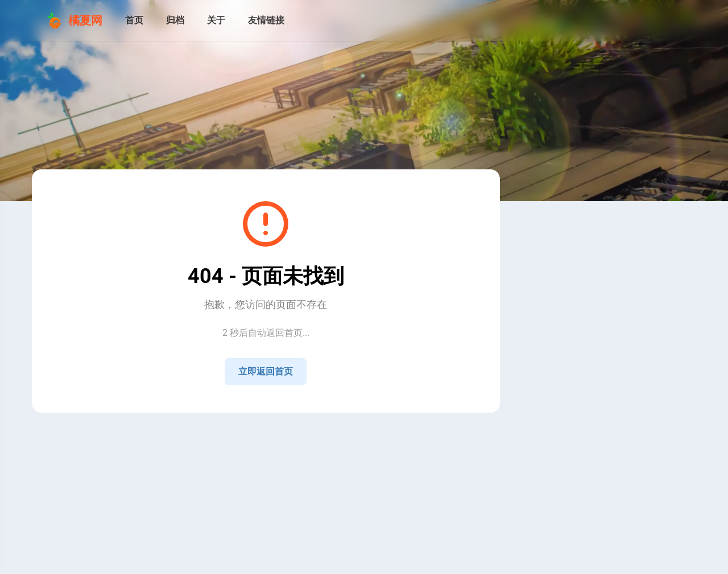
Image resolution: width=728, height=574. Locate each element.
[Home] (561, 398)
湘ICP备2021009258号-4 (274, 439)
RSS (247, 427)
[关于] (216, 20)
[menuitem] (681, 20)
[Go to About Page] (589, 249)
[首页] (134, 20)
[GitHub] (616, 398)
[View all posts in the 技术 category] (589, 491)
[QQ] (589, 398)
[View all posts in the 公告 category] (589, 468)
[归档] (175, 20)
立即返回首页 (266, 371)
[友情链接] (266, 20)
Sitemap (276, 427)
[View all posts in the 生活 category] (589, 513)
